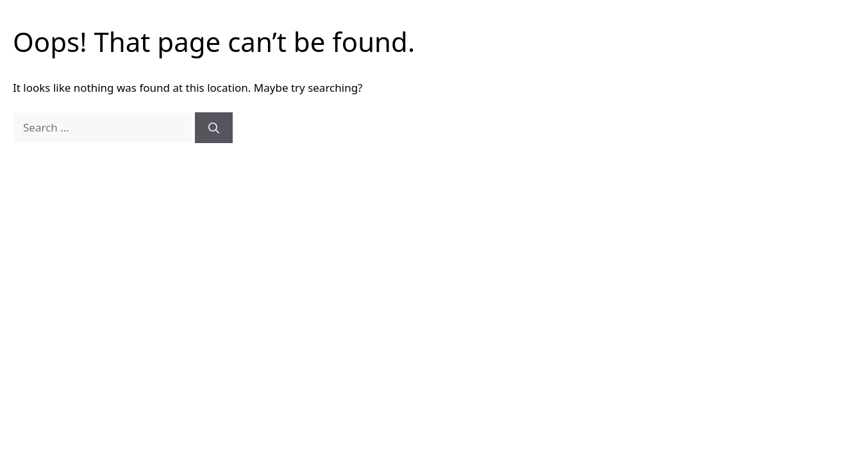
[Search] (214, 128)
